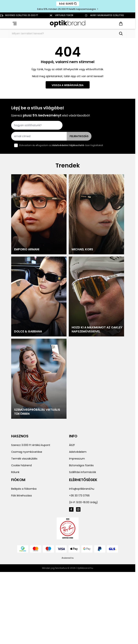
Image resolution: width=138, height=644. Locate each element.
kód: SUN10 (68, 4)
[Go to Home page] (68, 24)
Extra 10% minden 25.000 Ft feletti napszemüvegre (67, 9)
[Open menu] (14, 24)
